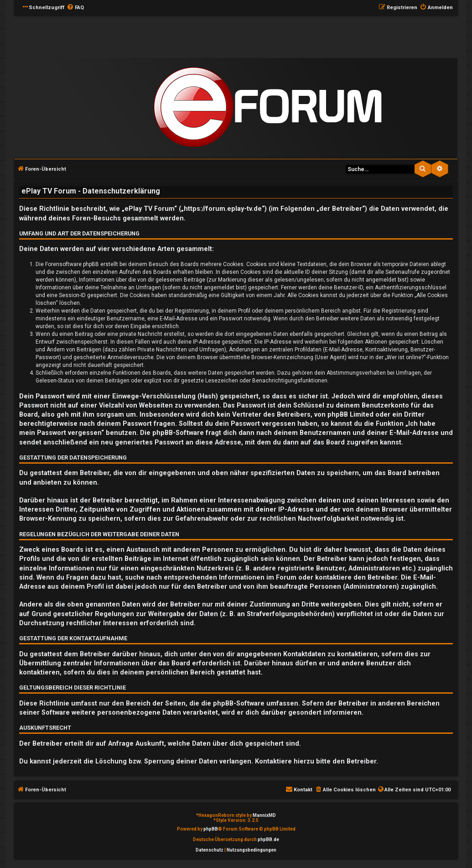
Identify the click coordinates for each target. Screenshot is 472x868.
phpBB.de (268, 839)
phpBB (211, 829)
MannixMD (264, 815)
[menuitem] (75, 8)
